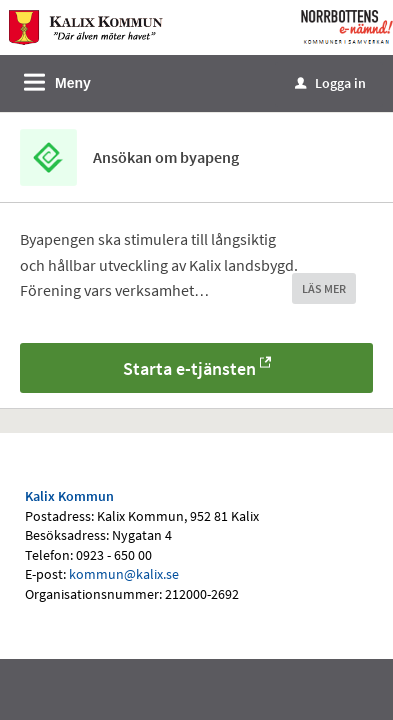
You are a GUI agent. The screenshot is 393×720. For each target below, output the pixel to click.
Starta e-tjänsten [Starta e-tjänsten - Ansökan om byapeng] (189, 368)
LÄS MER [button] (324, 288)
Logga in (330, 83)
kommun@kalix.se (124, 574)
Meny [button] (73, 83)
